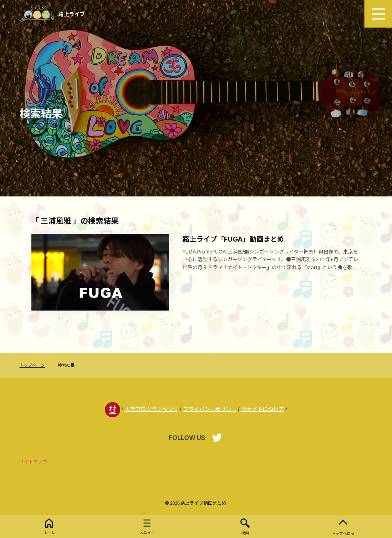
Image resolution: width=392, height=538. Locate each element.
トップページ (32, 365)
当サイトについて (263, 409)
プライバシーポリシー (210, 409)
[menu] (378, 14)
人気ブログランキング (152, 409)
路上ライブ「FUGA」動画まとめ (233, 239)
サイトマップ (33, 461)
